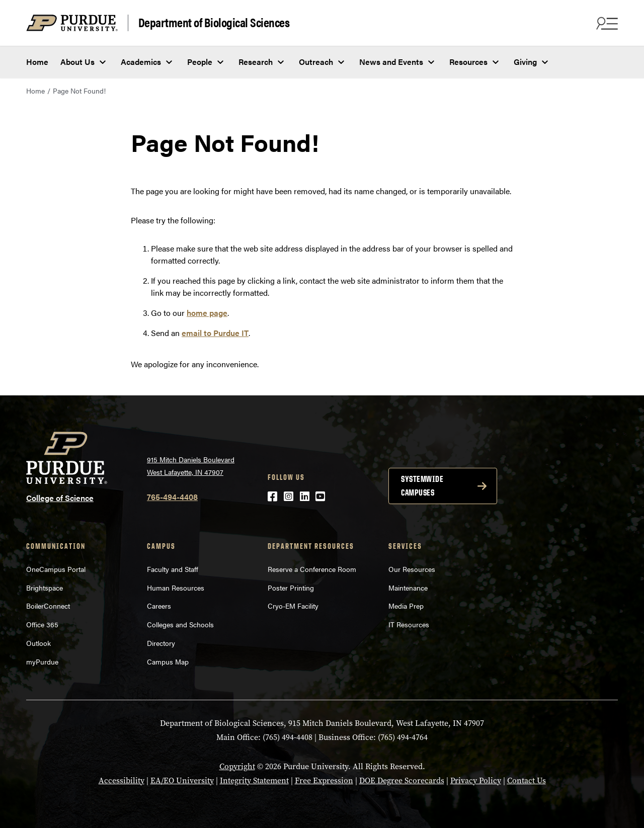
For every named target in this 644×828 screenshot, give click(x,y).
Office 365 (42, 624)
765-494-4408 (172, 497)
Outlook (38, 643)
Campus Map (168, 661)
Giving (525, 62)
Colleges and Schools (180, 624)
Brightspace (45, 588)
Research (256, 62)
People (200, 62)
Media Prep (406, 606)
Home (37, 62)
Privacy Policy (476, 780)
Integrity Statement (254, 780)
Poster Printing (291, 588)
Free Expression (324, 780)
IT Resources (409, 624)
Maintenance (408, 588)
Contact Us (527, 780)
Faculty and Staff (173, 569)
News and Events (391, 62)
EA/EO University (182, 780)
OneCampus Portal (56, 569)
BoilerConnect (48, 606)
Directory (161, 643)
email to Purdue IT (215, 333)
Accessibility (122, 780)
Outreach (316, 62)
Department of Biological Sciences (214, 23)
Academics (141, 62)
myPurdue (42, 661)
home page (207, 313)
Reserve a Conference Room (312, 569)
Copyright (237, 766)
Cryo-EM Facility (293, 606)
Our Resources (412, 569)
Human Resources (176, 588)
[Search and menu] (606, 23)
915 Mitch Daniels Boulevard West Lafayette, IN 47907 (191, 466)
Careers (159, 606)
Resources (468, 62)
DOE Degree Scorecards (402, 780)
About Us (77, 62)
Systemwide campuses (422, 486)
